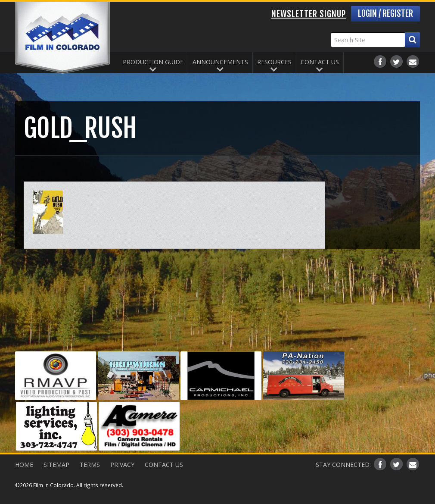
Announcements (220, 62)
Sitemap (56, 465)
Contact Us (320, 62)
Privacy (122, 465)
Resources (274, 62)
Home (24, 465)
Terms (90, 465)
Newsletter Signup (309, 14)
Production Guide (153, 62)
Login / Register (385, 14)
